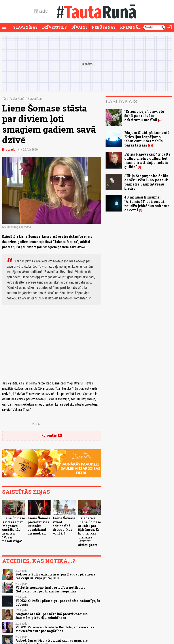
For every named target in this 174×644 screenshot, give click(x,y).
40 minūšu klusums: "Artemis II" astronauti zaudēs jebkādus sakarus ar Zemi (147, 203)
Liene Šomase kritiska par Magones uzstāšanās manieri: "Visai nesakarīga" (14, 530)
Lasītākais (121, 101)
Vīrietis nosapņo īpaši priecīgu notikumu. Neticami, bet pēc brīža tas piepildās (51, 589)
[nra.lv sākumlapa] (41, 11)
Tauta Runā (17, 99)
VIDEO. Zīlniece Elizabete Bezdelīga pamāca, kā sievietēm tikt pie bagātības (55, 629)
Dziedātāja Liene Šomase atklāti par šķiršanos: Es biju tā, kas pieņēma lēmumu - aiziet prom (90, 531)
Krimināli (131, 27)
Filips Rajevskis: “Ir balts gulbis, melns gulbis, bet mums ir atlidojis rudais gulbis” (147, 161)
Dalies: (36, 424)
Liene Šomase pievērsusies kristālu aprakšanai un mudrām (39, 526)
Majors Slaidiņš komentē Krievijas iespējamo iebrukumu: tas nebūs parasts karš (147, 139)
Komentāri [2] (52, 435)
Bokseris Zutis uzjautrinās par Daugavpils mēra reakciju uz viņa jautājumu (55, 576)
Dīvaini (79, 27)
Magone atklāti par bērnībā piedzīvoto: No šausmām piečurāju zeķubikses (52, 616)
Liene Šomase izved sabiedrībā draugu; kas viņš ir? (64, 526)
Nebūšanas (104, 27)
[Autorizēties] (170, 27)
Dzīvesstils (54, 27)
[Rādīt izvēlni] (4, 27)
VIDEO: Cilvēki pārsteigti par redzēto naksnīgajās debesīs (58, 603)
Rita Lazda (9, 150)
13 (150, 146)
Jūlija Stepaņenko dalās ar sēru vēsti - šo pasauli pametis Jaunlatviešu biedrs (146, 182)
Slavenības (25, 27)
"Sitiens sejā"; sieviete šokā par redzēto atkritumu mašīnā (144, 116)
